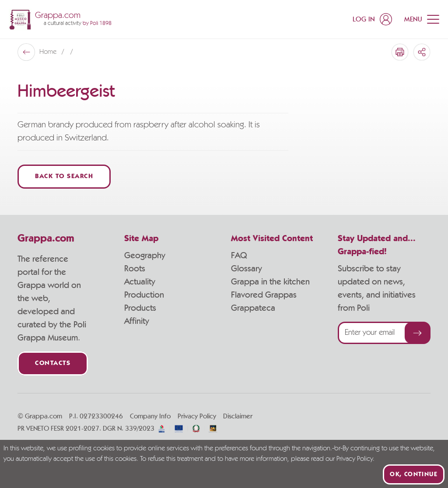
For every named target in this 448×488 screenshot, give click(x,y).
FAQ (239, 256)
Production (144, 295)
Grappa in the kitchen (270, 282)
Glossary (247, 269)
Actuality (140, 282)
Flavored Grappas (264, 295)
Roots (135, 269)
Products (140, 308)
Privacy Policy (197, 416)
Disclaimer (238, 416)
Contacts (53, 363)
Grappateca (253, 308)
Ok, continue (414, 474)
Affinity (137, 321)
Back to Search (64, 177)
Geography (145, 256)
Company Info (150, 416)
